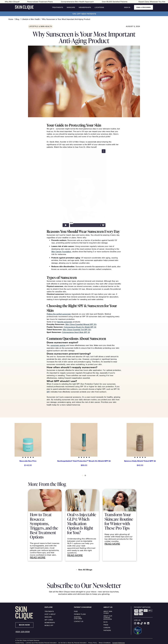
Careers (107, 628)
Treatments (58, 7)
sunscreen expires (58, 345)
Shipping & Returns (78, 618)
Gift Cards (49, 620)
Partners (107, 630)
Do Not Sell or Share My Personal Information (72, 643)
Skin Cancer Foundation (61, 252)
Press (106, 625)
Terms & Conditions (105, 643)
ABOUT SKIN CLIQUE (108, 612)
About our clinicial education (108, 618)
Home (11, 19)
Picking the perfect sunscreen (59, 314)
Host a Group (50, 614)
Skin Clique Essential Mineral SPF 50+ (81, 324)
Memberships (85, 7)
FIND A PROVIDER (143, 7)
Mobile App (49, 625)
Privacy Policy (93, 643)
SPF (48, 392)
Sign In (127, 7)
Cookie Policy (20, 643)
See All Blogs (84, 570)
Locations (99, 7)
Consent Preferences (119, 643)
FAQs (76, 611)
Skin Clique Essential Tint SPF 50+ (77, 330)
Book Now (24, 625)
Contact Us (79, 621)
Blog (17, 19)
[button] (5, 450)
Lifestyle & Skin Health (31, 19)
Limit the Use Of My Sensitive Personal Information (41, 643)
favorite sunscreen (65, 322)
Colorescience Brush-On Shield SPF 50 (80, 327)
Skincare (71, 7)
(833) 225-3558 (23, 632)
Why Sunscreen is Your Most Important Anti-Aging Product (66, 19)
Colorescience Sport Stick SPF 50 (76, 332)
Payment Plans (80, 614)
